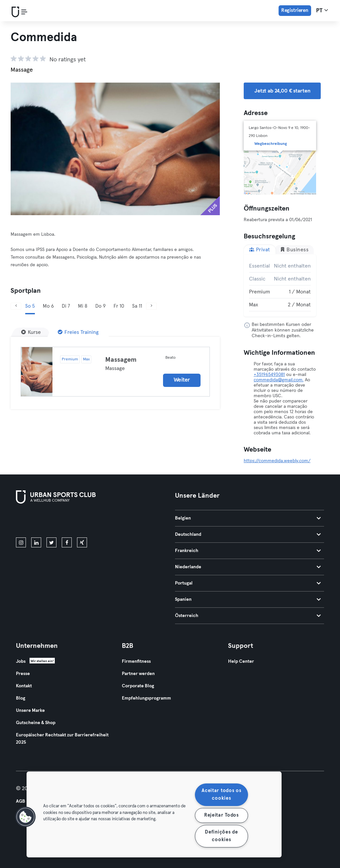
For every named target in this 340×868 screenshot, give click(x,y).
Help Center (241, 661)
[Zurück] (16, 306)
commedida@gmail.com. (279, 380)
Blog (21, 698)
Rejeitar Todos (221, 815)
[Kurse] (31, 332)
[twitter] (51, 542)
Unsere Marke (30, 711)
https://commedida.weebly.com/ (277, 461)
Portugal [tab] (248, 583)
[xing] (82, 542)
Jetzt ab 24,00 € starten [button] (282, 91)
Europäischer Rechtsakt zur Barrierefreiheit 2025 (62, 739)
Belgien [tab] (248, 518)
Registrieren (295, 10)
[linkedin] (36, 542)
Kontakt (24, 686)
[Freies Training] (78, 332)
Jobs (21, 661)
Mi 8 (83, 306)
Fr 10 (119, 306)
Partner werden (138, 674)
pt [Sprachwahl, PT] (322, 10)
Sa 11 (137, 306)
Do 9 (100, 306)
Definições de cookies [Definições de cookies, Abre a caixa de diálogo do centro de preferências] (221, 836)
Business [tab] (294, 249)
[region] (154, 814)
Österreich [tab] (248, 616)
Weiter (182, 380)
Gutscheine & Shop (36, 723)
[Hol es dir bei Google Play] (87, 522)
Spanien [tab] (248, 599)
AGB (21, 801)
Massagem (121, 360)
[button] (26, 817)
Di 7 (66, 306)
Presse (23, 674)
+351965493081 (269, 375)
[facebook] (67, 542)
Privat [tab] (260, 249)
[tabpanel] (280, 285)
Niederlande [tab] (248, 567)
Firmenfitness (136, 661)
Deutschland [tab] (248, 534)
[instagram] (21, 542)
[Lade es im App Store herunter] (38, 522)
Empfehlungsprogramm (146, 698)
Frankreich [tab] (248, 551)
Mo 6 (48, 306)
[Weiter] (151, 306)
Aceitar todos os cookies (221, 795)
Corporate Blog (138, 686)
